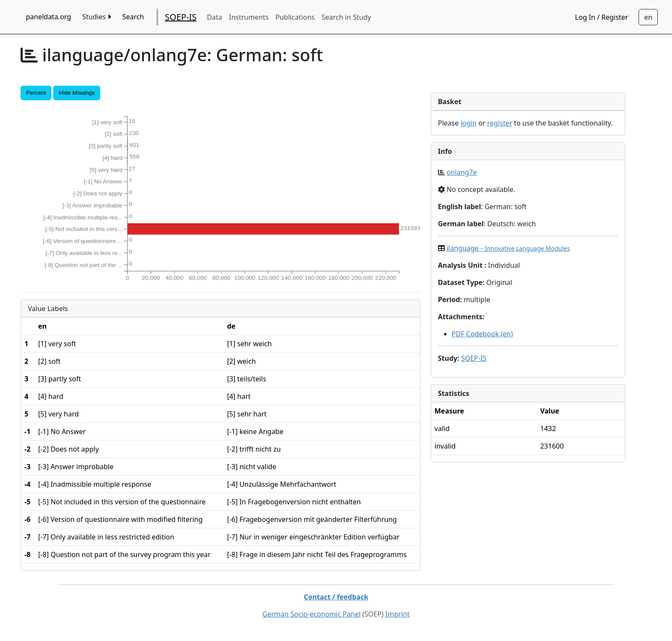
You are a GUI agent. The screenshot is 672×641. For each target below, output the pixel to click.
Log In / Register (602, 17)
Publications (295, 17)
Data (214, 17)
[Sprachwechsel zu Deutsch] (648, 17)
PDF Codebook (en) (482, 334)
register (500, 123)
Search (133, 17)
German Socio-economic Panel (311, 614)
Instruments (249, 17)
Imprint (397, 614)
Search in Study (346, 17)
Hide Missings (77, 93)
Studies (97, 17)
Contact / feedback (336, 597)
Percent (36, 93)
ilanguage (508, 248)
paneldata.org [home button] (48, 17)
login (468, 123)
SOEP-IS (181, 17)
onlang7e (462, 172)
